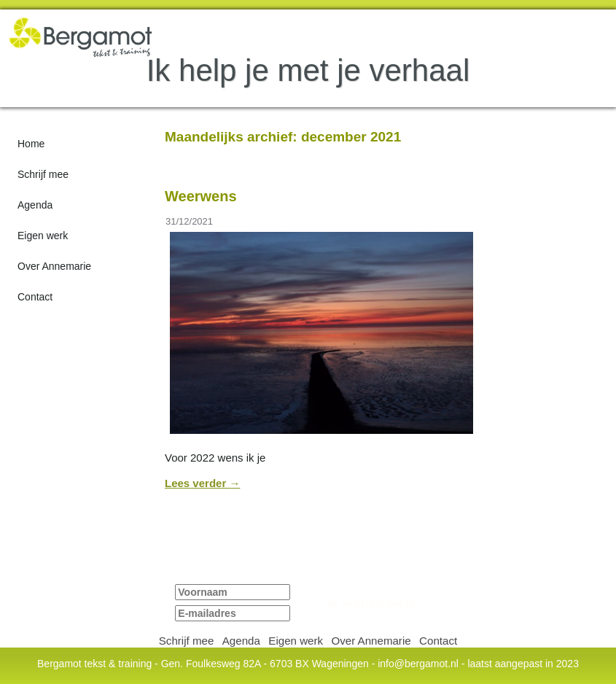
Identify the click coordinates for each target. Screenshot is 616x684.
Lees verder (202, 483)
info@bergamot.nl (418, 664)
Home (31, 144)
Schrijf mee (43, 174)
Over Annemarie (54, 266)
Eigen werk (43, 236)
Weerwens (201, 196)
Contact (35, 297)
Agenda (35, 205)
